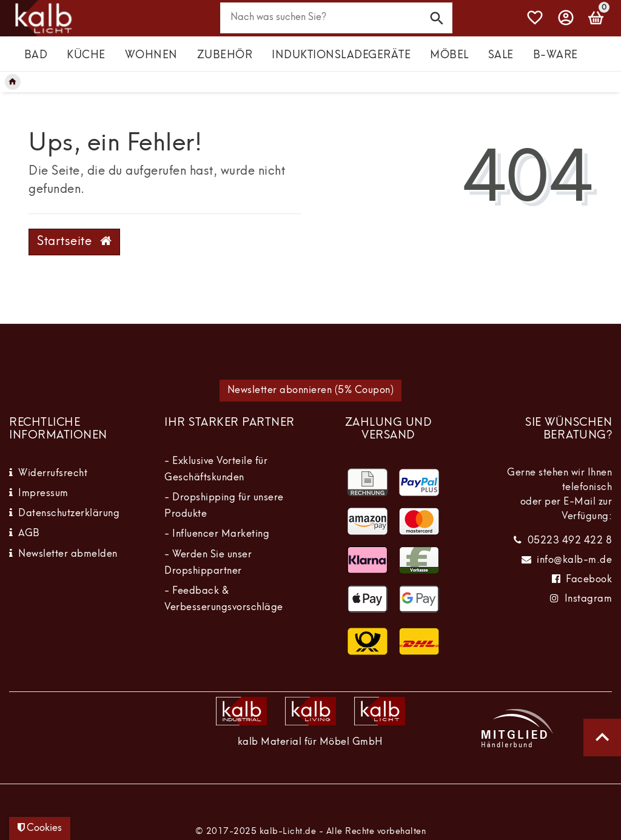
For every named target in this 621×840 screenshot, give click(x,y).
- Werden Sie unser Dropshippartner (208, 563)
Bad (36, 55)
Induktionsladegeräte (341, 55)
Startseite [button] (74, 241)
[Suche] (437, 17)
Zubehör (225, 55)
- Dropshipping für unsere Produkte (224, 506)
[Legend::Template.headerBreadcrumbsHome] (13, 82)
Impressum (43, 494)
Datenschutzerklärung (69, 514)
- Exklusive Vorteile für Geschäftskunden (216, 470)
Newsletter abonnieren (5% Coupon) (311, 391)
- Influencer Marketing (217, 534)
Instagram (589, 599)
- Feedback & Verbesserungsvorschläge (224, 600)
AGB (29, 534)
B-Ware (556, 55)
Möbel (449, 55)
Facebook (589, 580)
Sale (501, 55)
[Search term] (336, 18)
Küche (86, 55)
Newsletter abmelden (68, 554)
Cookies (40, 828)
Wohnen (151, 55)
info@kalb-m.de (574, 560)
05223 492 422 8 (570, 541)
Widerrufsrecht (53, 474)
